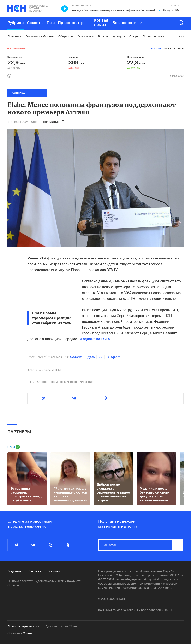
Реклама (54, 571)
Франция (87, 382)
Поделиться (54, 122)
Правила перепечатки (23, 626)
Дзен (91, 357)
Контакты (35, 571)
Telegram (113, 357)
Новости (77, 357)
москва (170, 48)
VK (100, 357)
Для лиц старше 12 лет (61, 626)
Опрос (42, 382)
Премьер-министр (63, 382)
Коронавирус (19, 48)
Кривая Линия (101, 23)
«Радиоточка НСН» (95, 339)
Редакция (14, 571)
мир (181, 48)
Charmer (29, 633)
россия (156, 48)
